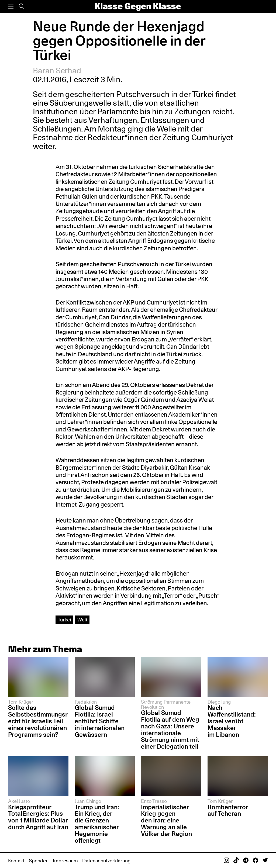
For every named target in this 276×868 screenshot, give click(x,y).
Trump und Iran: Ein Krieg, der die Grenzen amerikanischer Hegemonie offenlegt (97, 824)
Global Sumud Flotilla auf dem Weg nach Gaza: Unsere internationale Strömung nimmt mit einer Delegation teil (170, 729)
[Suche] (22, 6)
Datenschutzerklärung (106, 860)
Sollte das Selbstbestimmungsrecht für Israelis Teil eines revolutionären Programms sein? (38, 721)
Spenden (39, 860)
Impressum (65, 860)
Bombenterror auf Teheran (228, 810)
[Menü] (11, 6)
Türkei (64, 620)
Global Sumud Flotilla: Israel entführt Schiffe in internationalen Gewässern (100, 721)
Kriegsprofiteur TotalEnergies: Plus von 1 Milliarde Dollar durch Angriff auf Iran (38, 817)
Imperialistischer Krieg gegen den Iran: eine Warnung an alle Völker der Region (166, 820)
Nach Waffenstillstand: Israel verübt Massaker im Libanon (232, 721)
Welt (82, 620)
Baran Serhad (57, 70)
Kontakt (16, 860)
